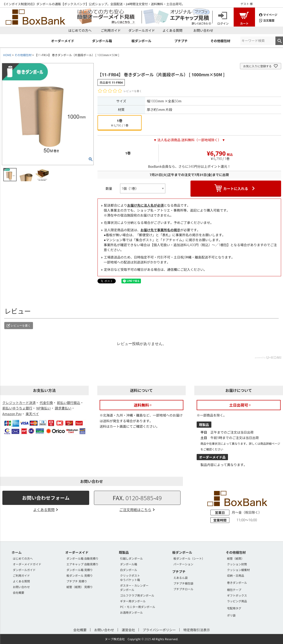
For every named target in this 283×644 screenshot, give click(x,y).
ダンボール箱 (129, 564)
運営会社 (128, 630)
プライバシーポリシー (159, 630)
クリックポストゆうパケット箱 (130, 578)
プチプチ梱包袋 (183, 583)
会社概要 (19, 592)
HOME (7, 55)
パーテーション (183, 564)
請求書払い (63, 408)
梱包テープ (234, 590)
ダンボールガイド (142, 30)
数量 (109, 188)
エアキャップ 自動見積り (82, 564)
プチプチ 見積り (77, 581)
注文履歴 (267, 20)
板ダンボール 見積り (80, 575)
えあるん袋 (181, 578)
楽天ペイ (32, 414)
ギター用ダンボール (133, 601)
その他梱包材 (23, 55)
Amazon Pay (12, 414)
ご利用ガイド (111, 30)
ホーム (17, 552)
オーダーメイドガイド (27, 564)
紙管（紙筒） (236, 558)
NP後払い (44, 408)
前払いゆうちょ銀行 (17, 408)
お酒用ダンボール (131, 612)
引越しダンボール (131, 558)
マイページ (268, 14)
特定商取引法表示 (197, 630)
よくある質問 (172, 30)
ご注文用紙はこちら (135, 510)
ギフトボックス (237, 595)
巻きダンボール (237, 583)
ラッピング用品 (237, 601)
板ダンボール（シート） (189, 558)
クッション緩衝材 (238, 570)
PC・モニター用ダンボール (138, 607)
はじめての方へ (80, 30)
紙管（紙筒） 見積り (80, 587)
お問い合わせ (203, 30)
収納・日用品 (236, 575)
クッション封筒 (237, 564)
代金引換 (46, 403)
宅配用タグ (234, 608)
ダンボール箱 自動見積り (82, 558)
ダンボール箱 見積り (80, 570)
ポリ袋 (231, 615)
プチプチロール (183, 589)
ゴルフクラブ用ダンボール (137, 595)
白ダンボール (129, 570)
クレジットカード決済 (19, 403)
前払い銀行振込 (69, 403)
